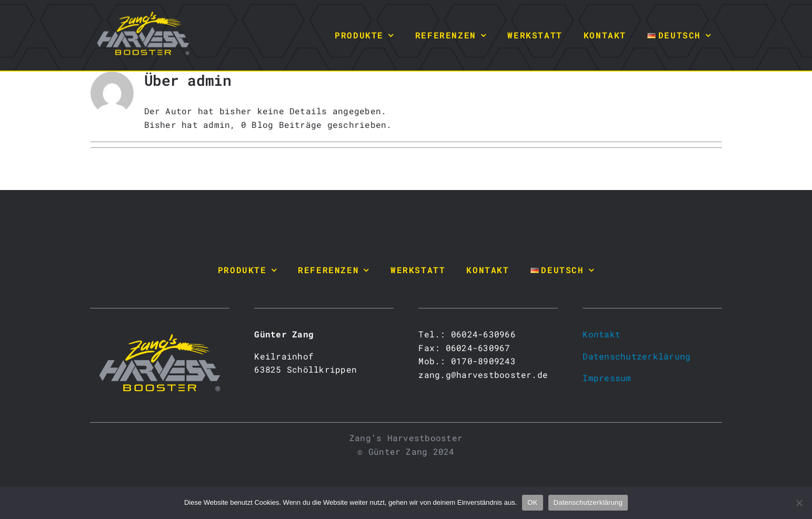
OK (532, 502)
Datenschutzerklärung (636, 356)
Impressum (607, 378)
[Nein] (799, 503)
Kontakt (602, 334)
